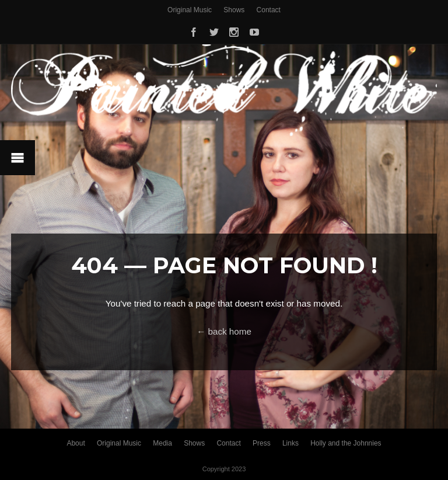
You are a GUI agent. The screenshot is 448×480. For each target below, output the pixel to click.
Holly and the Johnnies (346, 443)
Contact (269, 10)
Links (290, 443)
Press (262, 443)
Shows (234, 10)
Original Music (190, 10)
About (76, 443)
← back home (224, 331)
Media (162, 443)
